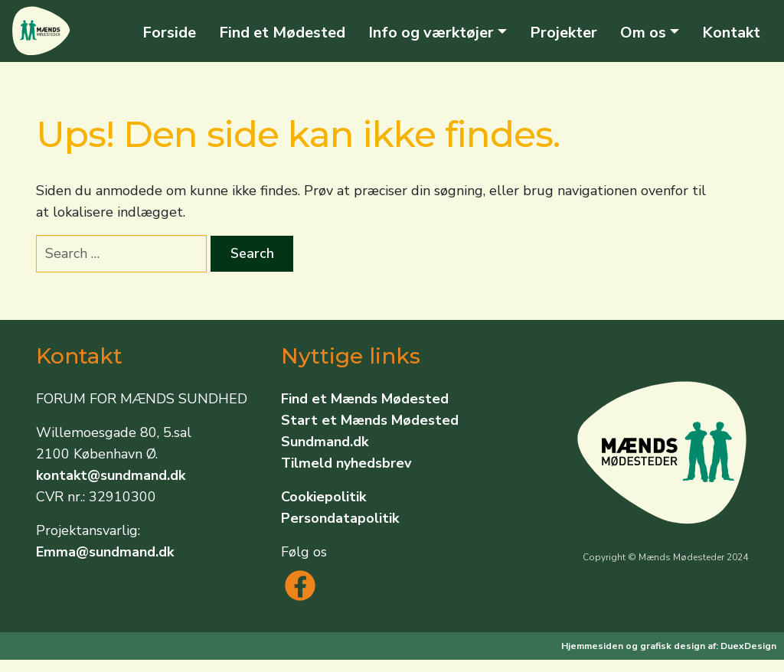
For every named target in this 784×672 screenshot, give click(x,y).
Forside (169, 33)
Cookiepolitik (323, 497)
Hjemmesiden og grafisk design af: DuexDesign (669, 646)
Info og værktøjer (431, 33)
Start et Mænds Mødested (370, 420)
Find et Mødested (282, 33)
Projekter (563, 33)
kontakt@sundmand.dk (111, 475)
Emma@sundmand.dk (105, 552)
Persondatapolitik (340, 518)
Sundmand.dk (325, 442)
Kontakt (731, 33)
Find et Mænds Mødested (365, 399)
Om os (643, 33)
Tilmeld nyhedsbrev (346, 463)
